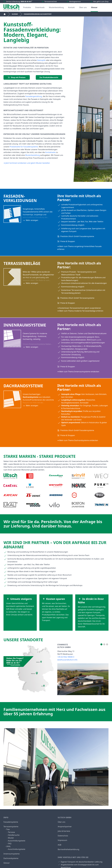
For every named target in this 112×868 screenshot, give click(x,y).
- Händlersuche (13, 835)
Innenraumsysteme (12, 854)
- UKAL (8, 846)
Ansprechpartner (65, 827)
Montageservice (75, 1)
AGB (59, 845)
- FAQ (9, 844)
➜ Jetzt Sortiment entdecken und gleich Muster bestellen (27, 163)
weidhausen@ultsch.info (67, 660)
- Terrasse (11, 832)
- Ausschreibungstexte (16, 841)
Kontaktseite (50, 152)
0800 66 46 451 (26, 1)
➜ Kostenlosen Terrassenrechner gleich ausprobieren (79, 308)
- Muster (10, 838)
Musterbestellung (56, 7)
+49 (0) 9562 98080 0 (66, 657)
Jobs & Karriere (64, 831)
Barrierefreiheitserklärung (68, 849)
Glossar (94, 7)
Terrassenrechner (51, 1)
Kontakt (71, 7)
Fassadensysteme (11, 822)
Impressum (62, 840)
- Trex (7, 829)
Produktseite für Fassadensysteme (24, 147)
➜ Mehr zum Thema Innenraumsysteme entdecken (78, 372)
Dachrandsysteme (11, 858)
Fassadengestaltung (34, 96)
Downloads (40, 7)
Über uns (83, 7)
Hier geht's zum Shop (101, 1)
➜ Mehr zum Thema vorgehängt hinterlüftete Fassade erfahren (79, 248)
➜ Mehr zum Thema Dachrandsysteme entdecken (78, 440)
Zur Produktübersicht (49, 77)
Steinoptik (41, 60)
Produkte (27, 7)
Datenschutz (63, 836)
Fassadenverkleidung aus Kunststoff (38, 14)
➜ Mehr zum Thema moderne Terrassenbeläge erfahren (80, 311)
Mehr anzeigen (30, 220)
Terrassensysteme (11, 827)
